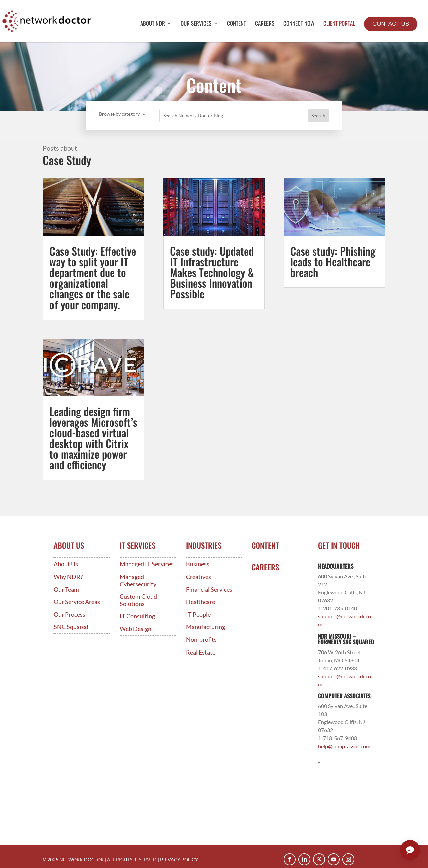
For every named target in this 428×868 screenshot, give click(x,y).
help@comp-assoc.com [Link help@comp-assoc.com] (344, 746)
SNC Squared (71, 627)
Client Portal (339, 24)
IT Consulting (137, 616)
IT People (198, 615)
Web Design (136, 629)
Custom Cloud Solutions (138, 600)
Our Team (66, 589)
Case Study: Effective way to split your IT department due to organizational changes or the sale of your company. (93, 278)
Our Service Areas (77, 602)
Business (198, 564)
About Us (66, 564)
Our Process (69, 615)
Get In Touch (339, 545)
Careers (265, 24)
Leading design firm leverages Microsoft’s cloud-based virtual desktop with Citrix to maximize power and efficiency (93, 438)
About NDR (153, 24)
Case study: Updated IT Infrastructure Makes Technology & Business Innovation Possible (212, 272)
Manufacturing (205, 627)
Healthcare (200, 602)
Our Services (196, 24)
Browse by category (119, 114)
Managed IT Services (147, 564)
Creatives (198, 577)
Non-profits (201, 640)
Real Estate (201, 652)
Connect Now (299, 24)
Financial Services (209, 589)
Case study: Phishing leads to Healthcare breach (333, 262)
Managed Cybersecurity (138, 580)
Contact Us (391, 24)
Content (237, 24)
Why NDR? (68, 577)
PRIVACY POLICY (179, 859)
